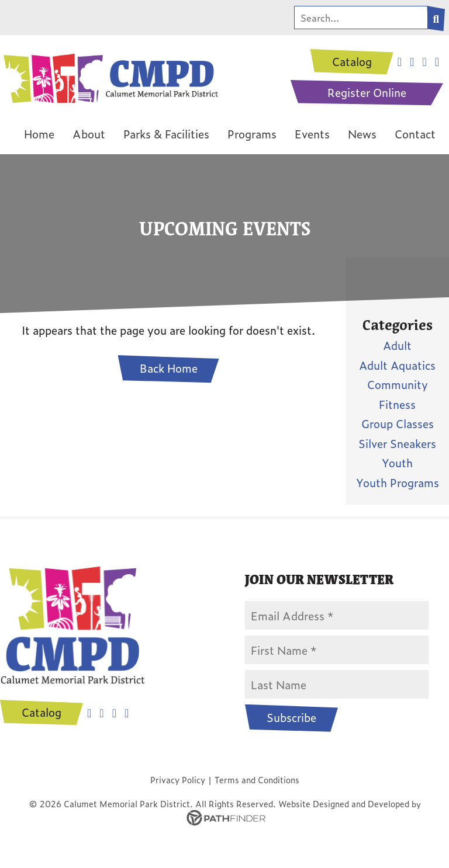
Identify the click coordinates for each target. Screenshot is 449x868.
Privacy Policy (178, 780)
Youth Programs (398, 482)
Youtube (114, 714)
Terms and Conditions (257, 780)
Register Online (367, 93)
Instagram (101, 714)
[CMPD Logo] (110, 76)
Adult (398, 346)
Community (398, 385)
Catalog (352, 62)
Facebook (89, 714)
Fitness (397, 404)
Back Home (169, 369)
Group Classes (398, 424)
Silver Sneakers (397, 443)
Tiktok (127, 714)
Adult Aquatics (397, 365)
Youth (397, 463)
